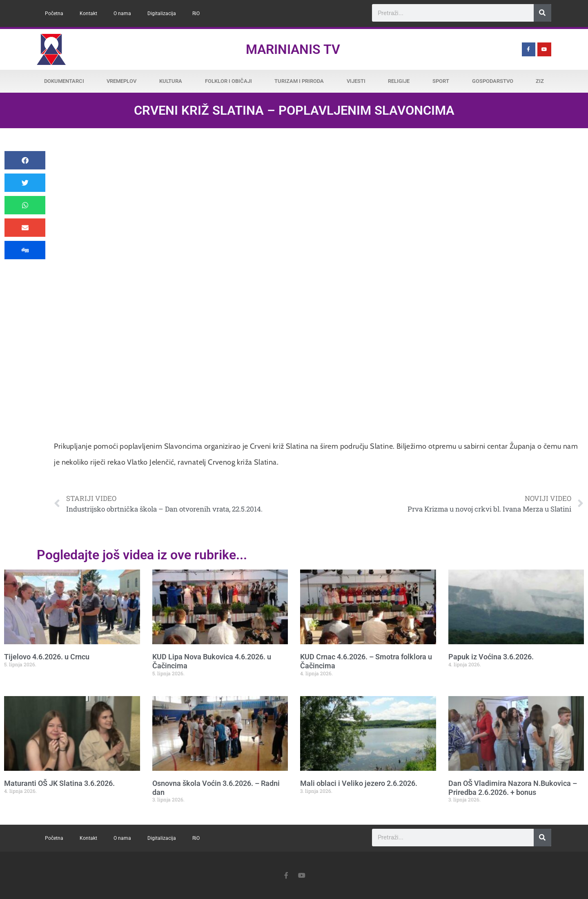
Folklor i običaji (228, 81)
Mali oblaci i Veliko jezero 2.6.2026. (359, 783)
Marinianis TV (293, 49)
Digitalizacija (162, 13)
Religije (399, 81)
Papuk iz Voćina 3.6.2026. (491, 657)
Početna (54, 13)
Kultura (171, 81)
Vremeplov (121, 81)
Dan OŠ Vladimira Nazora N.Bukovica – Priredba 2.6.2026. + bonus (513, 788)
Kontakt (88, 13)
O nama (122, 13)
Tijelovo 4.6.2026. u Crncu (47, 657)
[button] (25, 160)
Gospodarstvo (493, 81)
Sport (441, 81)
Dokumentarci (64, 81)
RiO (196, 13)
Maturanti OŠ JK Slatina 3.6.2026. (59, 783)
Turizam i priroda (299, 81)
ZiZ (540, 81)
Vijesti (356, 81)
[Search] (542, 13)
